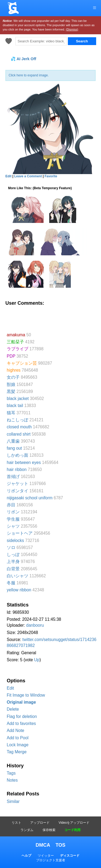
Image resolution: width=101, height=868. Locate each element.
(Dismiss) (72, 29)
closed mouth (19, 427)
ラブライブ (18, 349)
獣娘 (11, 384)
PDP (11, 356)
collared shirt (19, 434)
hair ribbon (17, 469)
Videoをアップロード (74, 823)
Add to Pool (18, 738)
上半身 (13, 562)
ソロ (11, 547)
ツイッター (46, 856)
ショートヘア (20, 533)
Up (37, 660)
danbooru (35, 625)
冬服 (11, 583)
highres (14, 370)
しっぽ (13, 555)
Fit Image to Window (26, 695)
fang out (14, 448)
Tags (11, 773)
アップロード (40, 823)
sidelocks (15, 540)
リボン (13, 512)
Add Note (15, 730)
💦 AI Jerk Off (23, 59)
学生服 (13, 519)
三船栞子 (15, 342)
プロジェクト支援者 (51, 860)
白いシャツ (18, 576)
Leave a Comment (28, 176)
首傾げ (13, 477)
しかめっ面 (18, 455)
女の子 (13, 377)
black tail (15, 406)
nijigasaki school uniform (30, 498)
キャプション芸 (22, 363)
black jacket (18, 399)
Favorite (51, 176)
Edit (10, 688)
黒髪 (11, 391)
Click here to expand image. (29, 75)
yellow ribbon (19, 590)
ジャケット (18, 484)
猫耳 (11, 413)
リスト (16, 823)
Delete (13, 709)
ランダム (27, 830)
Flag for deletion (22, 716)
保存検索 (49, 830)
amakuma (16, 335)
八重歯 (13, 441)
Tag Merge (17, 752)
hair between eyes (24, 462)
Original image (21, 702)
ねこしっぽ (18, 420)
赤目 (11, 505)
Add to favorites (21, 723)
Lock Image (18, 745)
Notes (12, 780)
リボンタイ (18, 491)
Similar (13, 801)
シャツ (13, 526)
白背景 (13, 569)
